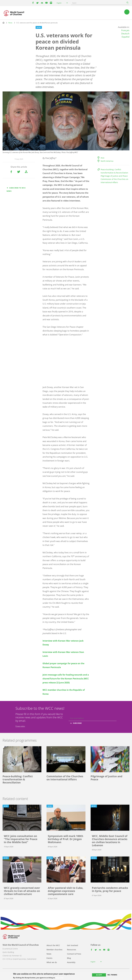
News (10, 23)
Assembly (71, 962)
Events (49, 958)
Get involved (73, 945)
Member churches (54, 950)
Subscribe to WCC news (16, 189)
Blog (69, 958)
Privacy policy (20, 726)
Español (126, 37)
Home (3, 23)
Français (125, 30)
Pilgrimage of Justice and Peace (114, 176)
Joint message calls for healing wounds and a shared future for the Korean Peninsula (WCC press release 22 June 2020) (66, 679)
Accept (99, 975)
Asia (102, 158)
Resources (72, 950)
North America (107, 161)
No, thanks (112, 975)
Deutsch (125, 34)
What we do (52, 962)
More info (59, 978)
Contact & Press (74, 954)
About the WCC (53, 945)
